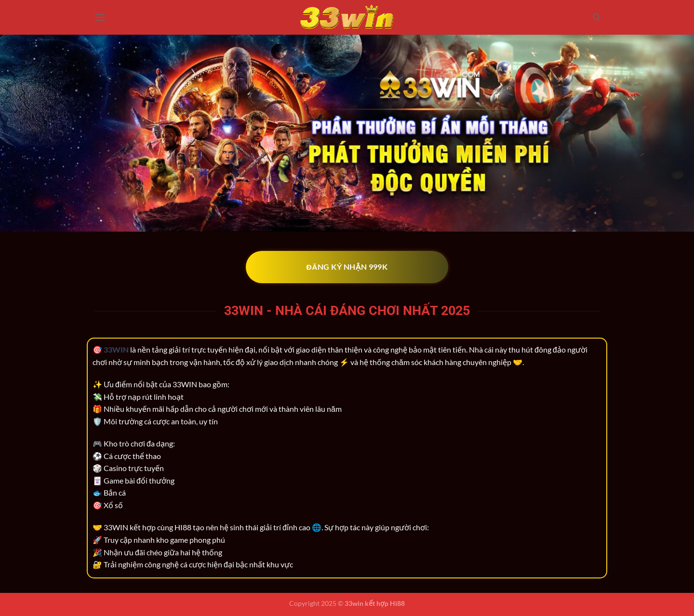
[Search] (596, 17)
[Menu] (100, 17)
